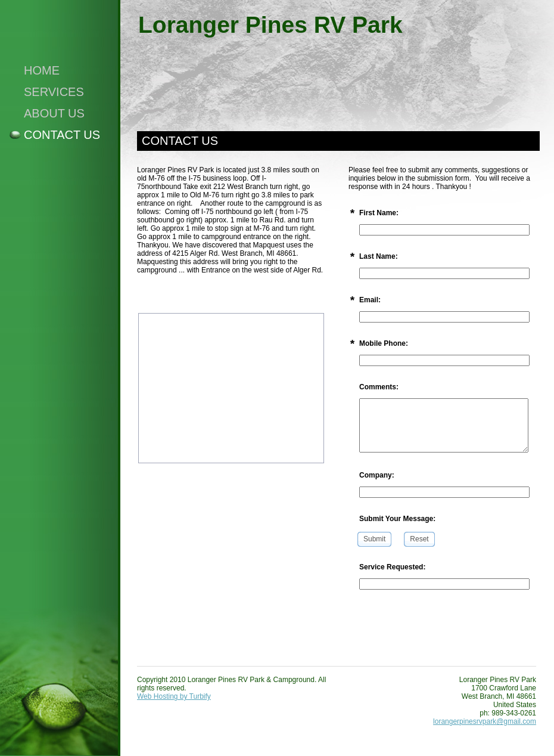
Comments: (379, 387)
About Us (54, 113)
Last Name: (379, 256)
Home (42, 70)
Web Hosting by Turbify (174, 696)
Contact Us (62, 135)
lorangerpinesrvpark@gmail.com (485, 721)
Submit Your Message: (397, 519)
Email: (370, 300)
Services (54, 92)
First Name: (379, 213)
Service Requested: (392, 567)
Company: (377, 475)
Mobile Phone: (384, 343)
